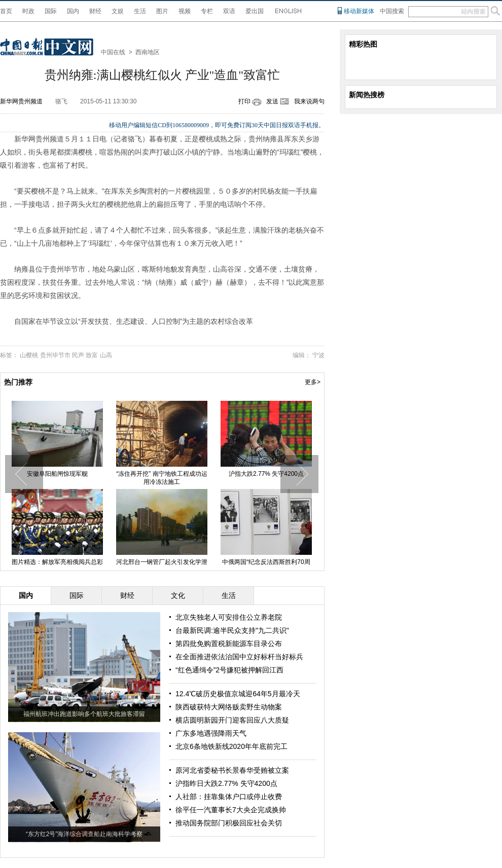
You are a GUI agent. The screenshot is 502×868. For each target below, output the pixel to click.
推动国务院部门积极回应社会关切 (229, 823)
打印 (244, 101)
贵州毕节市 (55, 355)
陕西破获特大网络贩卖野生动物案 (229, 707)
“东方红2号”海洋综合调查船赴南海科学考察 (84, 834)
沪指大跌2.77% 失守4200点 (266, 474)
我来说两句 (309, 101)
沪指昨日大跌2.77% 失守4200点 (226, 783)
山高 (106, 355)
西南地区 (148, 52)
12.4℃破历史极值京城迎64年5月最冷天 (238, 694)
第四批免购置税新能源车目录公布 (229, 644)
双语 (229, 11)
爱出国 (255, 11)
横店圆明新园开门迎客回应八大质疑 (232, 720)
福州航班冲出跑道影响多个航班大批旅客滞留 (84, 714)
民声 (78, 355)
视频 (185, 11)
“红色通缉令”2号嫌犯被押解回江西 (229, 670)
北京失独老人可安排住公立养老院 (229, 617)
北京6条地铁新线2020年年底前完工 (231, 746)
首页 (6, 11)
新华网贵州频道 (21, 101)
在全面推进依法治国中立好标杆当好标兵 (239, 657)
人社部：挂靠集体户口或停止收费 (229, 797)
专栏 (207, 11)
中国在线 (113, 52)
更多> (313, 382)
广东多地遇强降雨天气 (211, 733)
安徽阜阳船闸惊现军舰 (57, 474)
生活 (140, 11)
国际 (51, 11)
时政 (28, 11)
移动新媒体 (359, 11)
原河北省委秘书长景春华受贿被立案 (232, 770)
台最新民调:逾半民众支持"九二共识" (232, 630)
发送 (272, 101)
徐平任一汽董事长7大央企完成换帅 (231, 810)
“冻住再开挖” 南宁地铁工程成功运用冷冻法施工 (162, 478)
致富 (92, 355)
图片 (162, 11)
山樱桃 (29, 355)
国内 (73, 11)
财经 (95, 11)
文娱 (118, 11)
